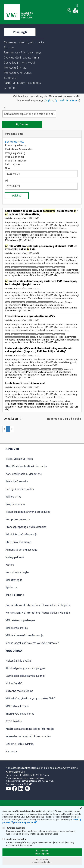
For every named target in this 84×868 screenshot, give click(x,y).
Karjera (10, 565)
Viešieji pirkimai (15, 557)
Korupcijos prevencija (18, 519)
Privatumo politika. (24, 823)
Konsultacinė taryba (17, 572)
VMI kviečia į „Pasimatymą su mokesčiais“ (30, 699)
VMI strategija (14, 580)
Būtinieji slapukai (14, 828)
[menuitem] (24, 42)
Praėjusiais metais (16, 161)
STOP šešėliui (14, 721)
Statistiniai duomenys (18, 542)
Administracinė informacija (21, 535)
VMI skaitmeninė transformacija (24, 635)
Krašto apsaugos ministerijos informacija (30, 729)
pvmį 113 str (31, 302)
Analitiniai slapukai (14, 839)
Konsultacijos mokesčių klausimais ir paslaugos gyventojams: (42, 768)
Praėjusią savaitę (15, 153)
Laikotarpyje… (14, 164)
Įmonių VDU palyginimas (20, 714)
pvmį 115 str (53, 232)
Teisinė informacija (17, 482)
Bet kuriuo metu (15, 142)
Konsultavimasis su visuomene (24, 474)
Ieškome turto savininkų (20, 744)
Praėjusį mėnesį (14, 157)
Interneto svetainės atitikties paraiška (28, 736)
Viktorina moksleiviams (19, 691)
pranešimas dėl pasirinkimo (16, 270)
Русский (59, 100)
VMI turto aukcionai (17, 706)
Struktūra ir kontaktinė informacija (26, 466)
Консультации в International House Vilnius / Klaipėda (38, 613)
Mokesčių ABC (14, 683)
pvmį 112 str (60, 267)
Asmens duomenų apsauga (21, 550)
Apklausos (12, 588)
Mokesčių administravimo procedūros (28, 512)
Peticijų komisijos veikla (20, 489)
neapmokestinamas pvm (15, 337)
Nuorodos (11, 752)
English (49, 100)
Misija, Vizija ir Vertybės (19, 459)
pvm (8, 232)
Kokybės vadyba (15, 504)
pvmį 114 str (57, 369)
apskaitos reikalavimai (20, 232)
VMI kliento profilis (17, 628)
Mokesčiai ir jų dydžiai (18, 661)
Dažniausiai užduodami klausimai (25, 676)
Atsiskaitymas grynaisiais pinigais (25, 668)
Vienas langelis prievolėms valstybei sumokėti (32, 643)
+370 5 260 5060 (15, 772)
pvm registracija (18, 302)
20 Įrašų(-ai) (13, 419)
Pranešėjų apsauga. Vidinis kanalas (26, 527)
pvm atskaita (17, 369)
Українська (73, 100)
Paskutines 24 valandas (19, 149)
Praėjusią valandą (15, 145)
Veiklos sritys (13, 497)
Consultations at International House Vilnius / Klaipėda (38, 605)
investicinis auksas (39, 232)
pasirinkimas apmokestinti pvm (24, 267)
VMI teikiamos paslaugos (20, 620)
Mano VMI (27, 784)
